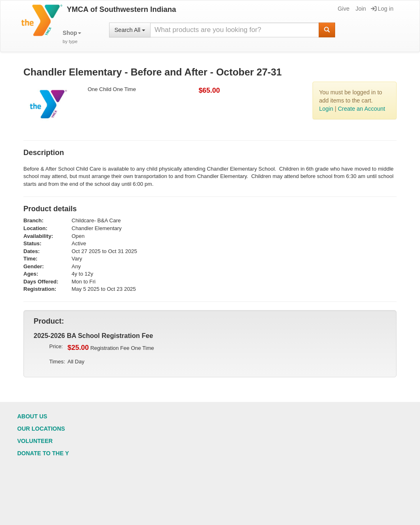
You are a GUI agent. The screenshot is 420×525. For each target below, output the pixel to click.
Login (326, 109)
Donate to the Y (43, 453)
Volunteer (35, 441)
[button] (72, 37)
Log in (382, 9)
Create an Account (362, 109)
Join (360, 9)
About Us (32, 416)
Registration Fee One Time (111, 348)
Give (343, 9)
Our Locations (41, 429)
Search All (130, 30)
